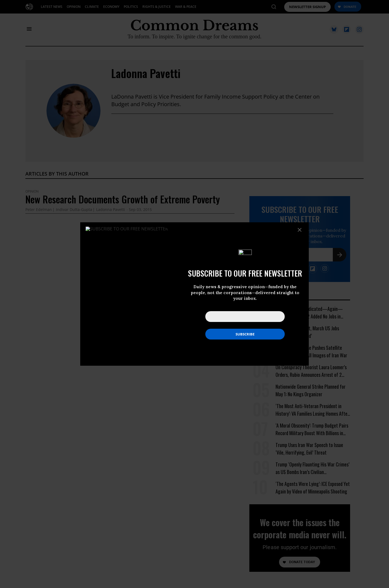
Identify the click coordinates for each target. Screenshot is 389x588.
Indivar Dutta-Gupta (74, 210)
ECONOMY (111, 7)
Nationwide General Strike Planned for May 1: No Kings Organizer (311, 390)
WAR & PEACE (186, 7)
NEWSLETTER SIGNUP (307, 7)
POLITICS (131, 7)
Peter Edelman (39, 210)
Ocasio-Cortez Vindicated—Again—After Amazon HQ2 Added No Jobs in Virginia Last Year (309, 313)
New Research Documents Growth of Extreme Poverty (123, 199)
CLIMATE (92, 7)
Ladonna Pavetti (146, 73)
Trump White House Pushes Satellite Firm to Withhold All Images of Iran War (311, 351)
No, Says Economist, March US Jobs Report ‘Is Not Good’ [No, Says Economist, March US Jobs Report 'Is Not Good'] (307, 332)
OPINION (74, 7)
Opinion (32, 191)
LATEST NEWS (52, 7)
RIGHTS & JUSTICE (157, 7)
